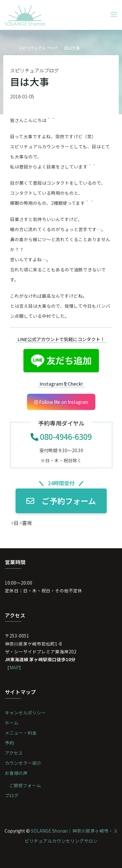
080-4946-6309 (61, 436)
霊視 (27, 523)
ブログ (12, 795)
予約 (9, 743)
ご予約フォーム (61, 501)
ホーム (12, 723)
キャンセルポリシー (25, 713)
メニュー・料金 (21, 733)
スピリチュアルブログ (38, 48)
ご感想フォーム (25, 785)
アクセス (14, 753)
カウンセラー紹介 (23, 763)
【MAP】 (14, 667)
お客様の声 (16, 773)
